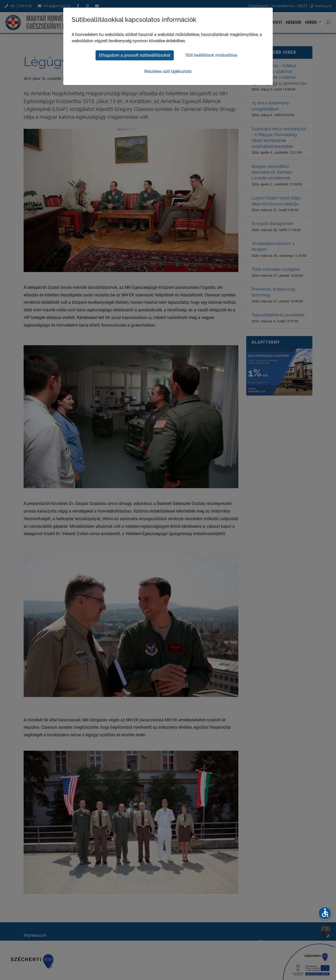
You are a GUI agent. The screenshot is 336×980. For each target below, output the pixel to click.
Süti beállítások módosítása (211, 55)
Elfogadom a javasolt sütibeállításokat (135, 55)
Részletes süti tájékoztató (168, 71)
